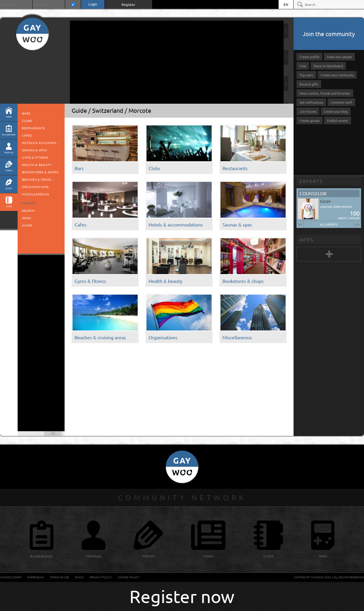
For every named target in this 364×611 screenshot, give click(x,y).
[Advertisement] (120, 62)
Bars (26, 113)
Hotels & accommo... (41, 143)
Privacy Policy (101, 577)
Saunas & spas (34, 150)
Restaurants (33, 128)
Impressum (36, 577)
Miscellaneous (36, 194)
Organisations (35, 187)
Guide (27, 225)
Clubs (27, 121)
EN (286, 4)
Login (93, 4)
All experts (329, 224)
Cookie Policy (128, 577)
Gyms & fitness (35, 157)
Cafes (27, 135)
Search (28, 210)
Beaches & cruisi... (38, 179)
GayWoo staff (11, 577)
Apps (306, 239)
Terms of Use (59, 577)
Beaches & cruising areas (100, 337)
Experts (311, 181)
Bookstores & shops (40, 172)
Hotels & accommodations (176, 224)
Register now (182, 596)
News (27, 218)
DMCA (79, 577)
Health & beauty (37, 165)
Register (128, 4)
